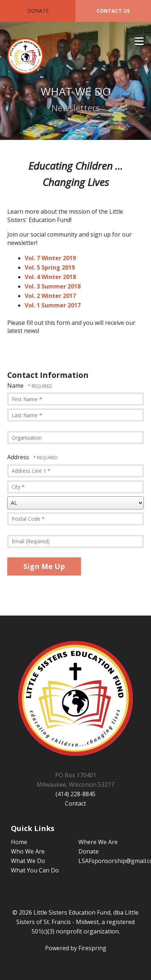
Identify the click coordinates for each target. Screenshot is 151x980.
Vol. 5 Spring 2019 (50, 267)
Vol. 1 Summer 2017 (53, 305)
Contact (75, 803)
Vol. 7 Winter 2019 (50, 258)
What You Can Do (35, 870)
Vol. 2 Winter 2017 (50, 296)
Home (19, 842)
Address (19, 457)
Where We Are (98, 842)
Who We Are (28, 851)
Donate (38, 11)
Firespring (92, 948)
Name (16, 386)
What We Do (28, 861)
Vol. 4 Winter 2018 (50, 277)
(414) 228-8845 (75, 794)
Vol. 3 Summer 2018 (53, 286)
